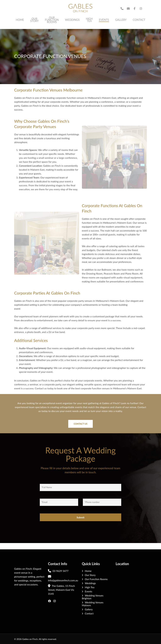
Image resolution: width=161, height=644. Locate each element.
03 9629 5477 (58, 571)
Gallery (89, 609)
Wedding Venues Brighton (93, 597)
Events (88, 591)
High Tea (90, 587)
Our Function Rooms (96, 579)
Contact (89, 613)
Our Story (90, 575)
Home (88, 571)
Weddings (90, 583)
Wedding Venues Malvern (93, 604)
